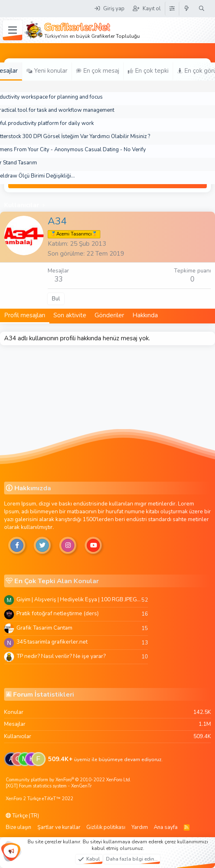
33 (58, 279)
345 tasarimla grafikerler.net (52, 642)
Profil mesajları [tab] (25, 315)
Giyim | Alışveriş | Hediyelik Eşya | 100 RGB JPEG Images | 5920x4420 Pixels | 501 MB (79, 599)
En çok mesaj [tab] (98, 71)
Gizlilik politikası (106, 827)
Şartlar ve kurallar (59, 827)
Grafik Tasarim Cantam (44, 628)
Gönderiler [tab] (109, 315)
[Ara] (202, 9)
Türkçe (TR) (22, 816)
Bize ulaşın (18, 827)
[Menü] (13, 30)
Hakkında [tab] (145, 315)
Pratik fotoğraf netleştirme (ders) (58, 613)
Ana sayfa (166, 827)
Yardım (140, 827)
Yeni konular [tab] (47, 71)
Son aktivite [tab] (70, 315)
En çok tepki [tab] (148, 71)
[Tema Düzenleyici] (172, 9)
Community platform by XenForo (68, 780)
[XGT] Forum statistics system (49, 786)
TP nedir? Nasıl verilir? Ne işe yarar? (61, 656)
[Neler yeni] (187, 9)
